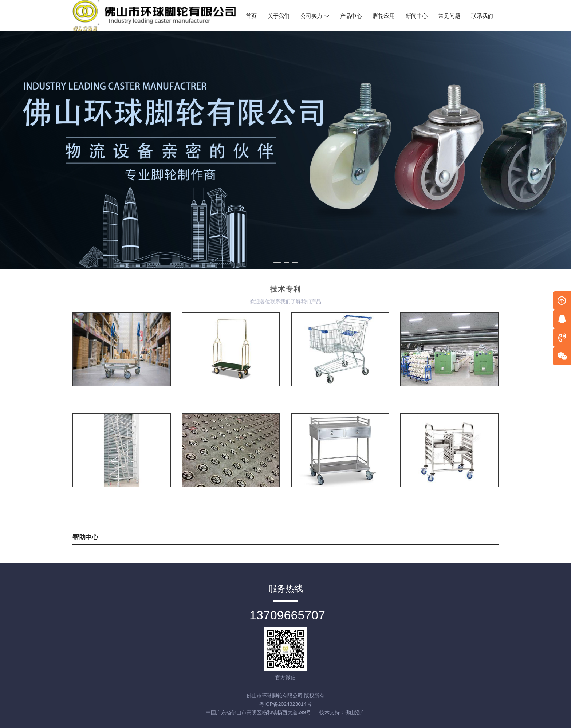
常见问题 (449, 16)
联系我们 (482, 16)
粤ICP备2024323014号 (285, 704)
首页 (251, 16)
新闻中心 (417, 16)
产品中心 (351, 16)
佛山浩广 (355, 712)
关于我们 (279, 16)
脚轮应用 (384, 16)
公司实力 (315, 16)
